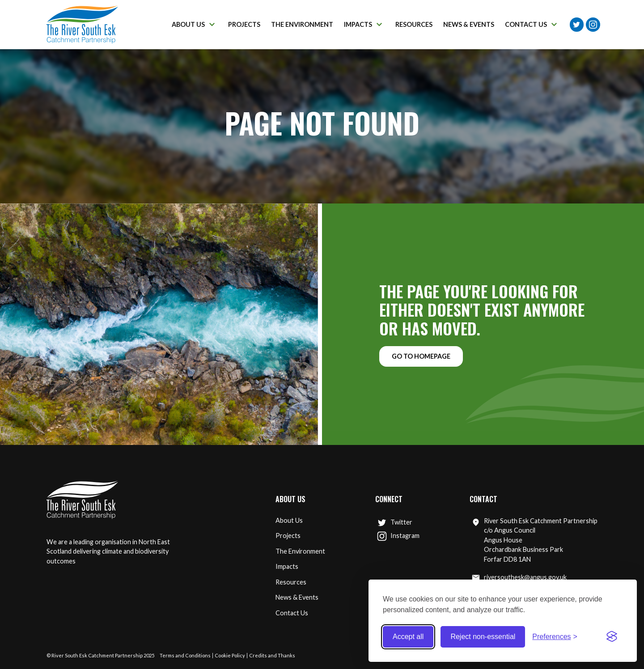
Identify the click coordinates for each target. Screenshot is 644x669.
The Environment (300, 551)
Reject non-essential (483, 637)
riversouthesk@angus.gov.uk (519, 578)
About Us (289, 520)
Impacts (287, 566)
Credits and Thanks (272, 655)
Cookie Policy (230, 655)
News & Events (297, 597)
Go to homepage (421, 356)
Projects (288, 536)
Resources (291, 582)
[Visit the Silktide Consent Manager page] (612, 637)
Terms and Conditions (185, 655)
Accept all (408, 637)
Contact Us (292, 613)
